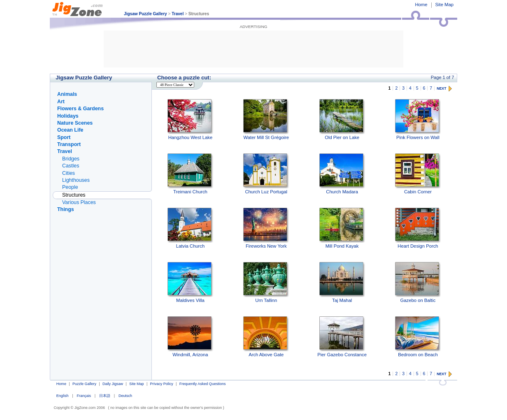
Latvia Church (190, 228)
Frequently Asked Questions (203, 384)
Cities (69, 173)
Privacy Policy (162, 384)
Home (421, 5)
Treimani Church (190, 174)
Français (84, 396)
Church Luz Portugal (266, 174)
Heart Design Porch (418, 228)
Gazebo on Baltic (418, 282)
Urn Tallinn (266, 282)
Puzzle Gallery (84, 384)
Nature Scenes (75, 123)
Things (66, 209)
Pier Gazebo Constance (342, 337)
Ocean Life (70, 130)
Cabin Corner (418, 174)
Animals (67, 94)
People (70, 187)
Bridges (71, 159)
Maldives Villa (190, 282)
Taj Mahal (342, 282)
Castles (71, 166)
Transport (69, 144)
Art (61, 102)
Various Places (79, 202)
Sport (64, 137)
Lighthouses (76, 180)
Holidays (68, 116)
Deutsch (125, 396)
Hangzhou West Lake (190, 120)
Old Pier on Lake (342, 120)
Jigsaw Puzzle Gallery (145, 14)
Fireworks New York (266, 228)
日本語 (105, 396)
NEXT (441, 88)
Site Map (444, 5)
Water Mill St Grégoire (266, 120)
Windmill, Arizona (190, 337)
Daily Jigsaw (113, 384)
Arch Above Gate (266, 337)
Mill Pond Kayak (342, 228)
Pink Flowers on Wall (418, 120)
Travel (178, 14)
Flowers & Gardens (80, 109)
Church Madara (342, 174)
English (63, 396)
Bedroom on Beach (418, 337)
